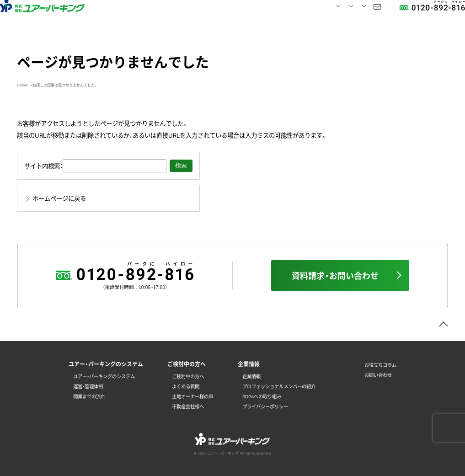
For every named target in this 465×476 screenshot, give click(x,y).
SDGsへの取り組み (262, 396)
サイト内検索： (43, 166)
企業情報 (251, 376)
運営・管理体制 (88, 386)
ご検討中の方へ (188, 376)
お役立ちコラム (380, 365)
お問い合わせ (352, 17)
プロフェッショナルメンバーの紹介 (279, 386)
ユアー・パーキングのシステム (104, 376)
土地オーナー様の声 (192, 396)
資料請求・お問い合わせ (335, 275)
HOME (149, 17)
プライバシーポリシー (265, 406)
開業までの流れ (89, 396)
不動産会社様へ (188, 406)
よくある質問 (186, 386)
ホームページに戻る (59, 198)
